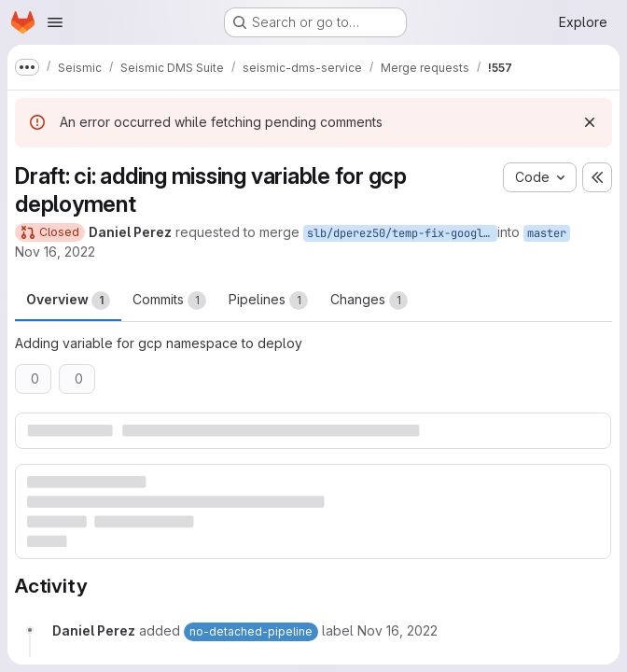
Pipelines (268, 301)
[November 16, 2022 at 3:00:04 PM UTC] (397, 630)
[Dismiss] (590, 122)
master (547, 233)
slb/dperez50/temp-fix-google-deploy (402, 233)
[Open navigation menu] (55, 22)
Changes (369, 301)
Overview (68, 301)
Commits (169, 301)
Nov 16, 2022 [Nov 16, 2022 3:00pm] (55, 252)
